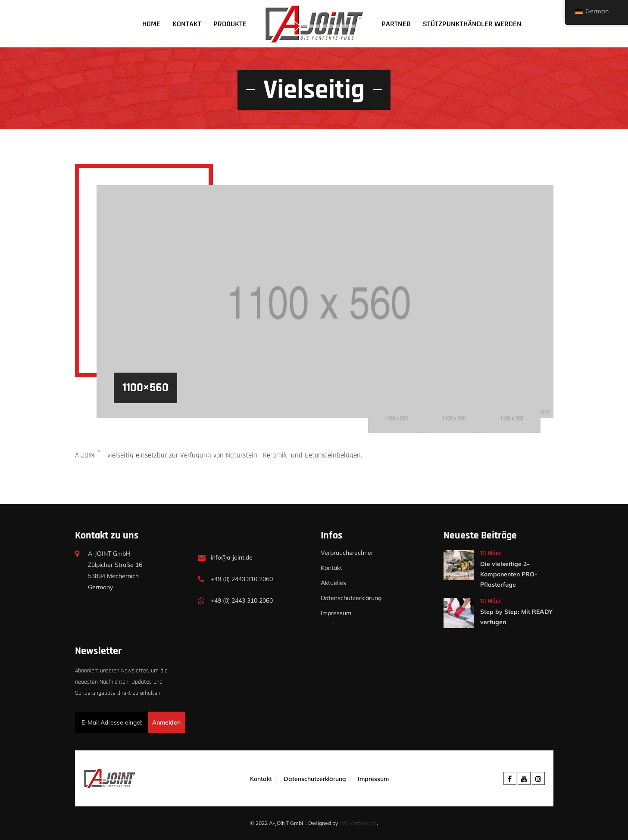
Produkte (230, 24)
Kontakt (187, 24)
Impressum (336, 613)
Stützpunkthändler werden (472, 24)
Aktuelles (333, 583)
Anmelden (166, 722)
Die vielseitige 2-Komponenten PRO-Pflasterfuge (509, 574)
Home (151, 24)
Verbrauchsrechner (347, 553)
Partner (396, 24)
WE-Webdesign (358, 823)
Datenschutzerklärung (351, 598)
